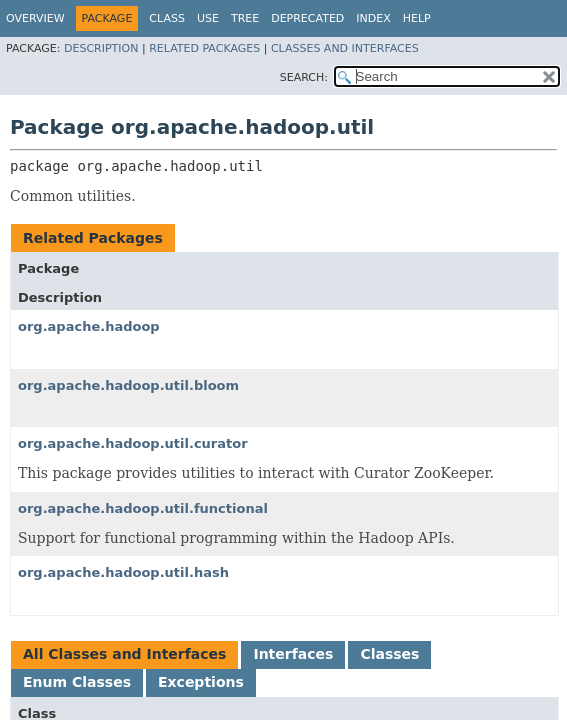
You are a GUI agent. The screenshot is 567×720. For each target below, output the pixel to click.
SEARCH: (304, 77)
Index (373, 18)
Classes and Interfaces (345, 48)
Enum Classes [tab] (77, 682)
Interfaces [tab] (293, 654)
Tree (245, 18)
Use (208, 18)
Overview (35, 18)
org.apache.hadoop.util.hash (123, 572)
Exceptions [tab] (201, 682)
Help (417, 18)
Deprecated (307, 18)
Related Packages (204, 48)
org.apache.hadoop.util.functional (143, 508)
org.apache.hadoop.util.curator (133, 443)
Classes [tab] (389, 654)
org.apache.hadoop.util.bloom (128, 385)
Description (101, 48)
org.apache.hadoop (89, 326)
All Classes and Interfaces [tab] (124, 654)
